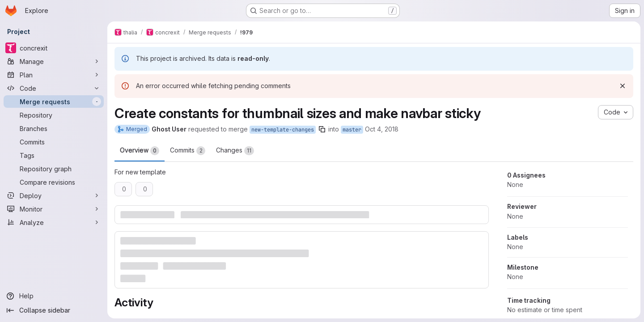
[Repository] (54, 115)
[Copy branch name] (322, 129)
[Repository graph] (54, 169)
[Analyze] (54, 222)
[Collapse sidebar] (54, 310)
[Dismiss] (623, 86)
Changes (235, 151)
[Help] (54, 296)
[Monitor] (54, 209)
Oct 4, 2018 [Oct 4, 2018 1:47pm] (382, 129)
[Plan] (54, 75)
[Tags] (54, 155)
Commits (188, 151)
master (352, 130)
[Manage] (54, 61)
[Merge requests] (54, 102)
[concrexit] (54, 48)
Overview (140, 151)
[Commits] (54, 142)
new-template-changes (283, 130)
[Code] (54, 88)
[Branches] (54, 128)
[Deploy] (54, 195)
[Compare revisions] (54, 182)
